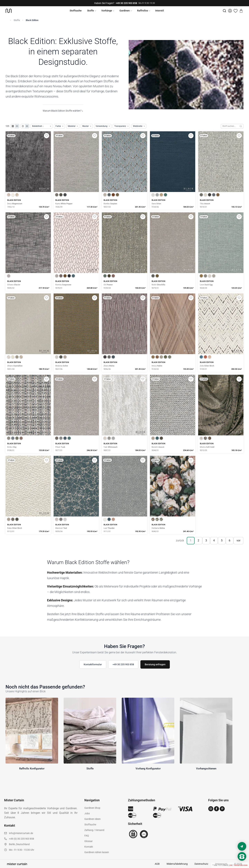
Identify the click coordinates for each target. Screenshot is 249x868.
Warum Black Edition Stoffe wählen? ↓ (63, 111)
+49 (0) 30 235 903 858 (22, 839)
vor (238, 540)
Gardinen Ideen (93, 819)
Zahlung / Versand (94, 830)
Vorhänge (107, 11)
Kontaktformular (93, 664)
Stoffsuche (76, 11)
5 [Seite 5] (222, 540)
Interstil (160, 11)
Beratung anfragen (155, 664)
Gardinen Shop (92, 808)
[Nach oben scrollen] (242, 862)
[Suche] (224, 11)
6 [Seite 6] (230, 540)
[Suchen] (241, 126)
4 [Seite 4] (214, 540)
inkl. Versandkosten (238, 865)
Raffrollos (143, 11)
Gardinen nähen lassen (97, 852)
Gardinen (125, 11)
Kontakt (89, 847)
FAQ (87, 836)
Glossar (89, 841)
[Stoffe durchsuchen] (229, 126)
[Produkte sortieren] (42, 126)
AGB (157, 864)
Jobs (87, 813)
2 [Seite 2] (198, 540)
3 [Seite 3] (206, 540)
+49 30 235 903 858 (126, 3)
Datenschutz (201, 864)
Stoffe (91, 11)
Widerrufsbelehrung (177, 864)
